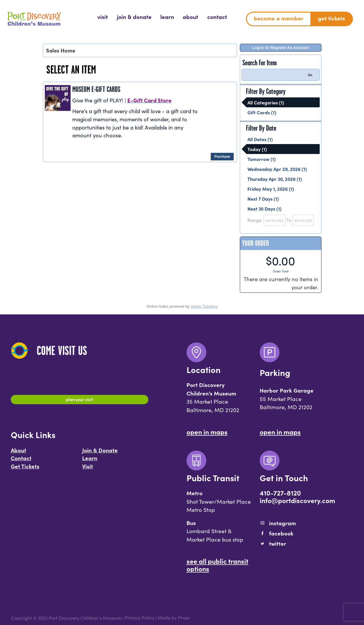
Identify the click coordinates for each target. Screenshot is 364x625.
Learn (90, 461)
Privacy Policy (139, 618)
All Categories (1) (266, 102)
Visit (88, 469)
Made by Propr (174, 618)
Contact (21, 461)
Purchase (222, 157)
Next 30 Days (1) (264, 209)
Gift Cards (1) (262, 112)
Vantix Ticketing (204, 306)
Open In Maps (207, 432)
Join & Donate (100, 453)
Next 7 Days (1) (263, 199)
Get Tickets (25, 469)
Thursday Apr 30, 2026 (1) (275, 179)
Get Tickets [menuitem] (332, 18)
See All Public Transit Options (217, 565)
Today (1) (257, 149)
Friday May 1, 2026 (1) (271, 189)
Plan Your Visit (79, 400)
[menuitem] (103, 17)
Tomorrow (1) (262, 159)
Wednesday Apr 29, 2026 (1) (277, 169)
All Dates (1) (260, 139)
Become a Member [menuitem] (279, 18)
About (19, 453)
